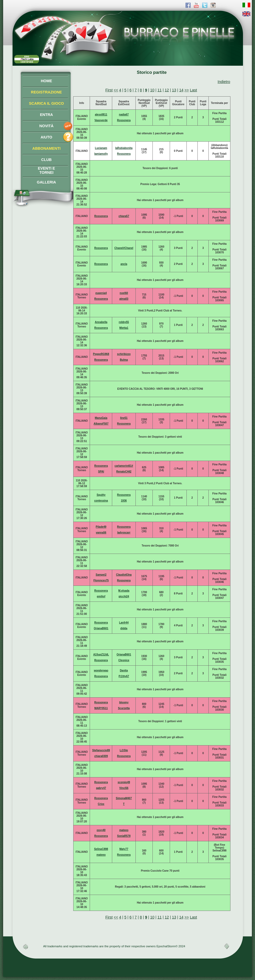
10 (152, 90)
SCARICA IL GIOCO (47, 103)
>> (187, 90)
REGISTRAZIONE (46, 92)
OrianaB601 (101, 628)
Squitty (101, 495)
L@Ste (124, 750)
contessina (101, 501)
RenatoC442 (124, 472)
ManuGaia (101, 418)
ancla (124, 264)
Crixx (101, 804)
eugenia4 (101, 293)
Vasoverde (101, 120)
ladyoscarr (124, 533)
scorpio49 (124, 782)
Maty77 (124, 849)
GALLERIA (47, 182)
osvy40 (101, 830)
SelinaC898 (101, 849)
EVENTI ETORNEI (47, 170)
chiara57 (124, 216)
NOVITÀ (46, 126)
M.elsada (124, 591)
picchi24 (124, 596)
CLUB (47, 160)
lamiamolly (101, 154)
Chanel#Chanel (124, 248)
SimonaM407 (124, 798)
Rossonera (124, 120)
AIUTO (46, 137)
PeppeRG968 (101, 354)
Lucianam (101, 148)
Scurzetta (124, 708)
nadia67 (124, 115)
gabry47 (101, 788)
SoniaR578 (124, 836)
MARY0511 (101, 708)
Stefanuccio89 (101, 750)
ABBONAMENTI (47, 148)
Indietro (224, 82)
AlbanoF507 (101, 424)
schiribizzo (124, 354)
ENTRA (47, 115)
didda (124, 628)
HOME (46, 81)
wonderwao (101, 670)
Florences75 (101, 580)
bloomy (124, 702)
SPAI (101, 472)
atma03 (124, 299)
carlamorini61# (124, 466)
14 (181, 90)
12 (167, 90)
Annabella (101, 322)
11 (160, 90)
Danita (124, 670)
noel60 (124, 293)
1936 (124, 501)
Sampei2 (101, 575)
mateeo (124, 830)
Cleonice (124, 660)
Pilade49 (101, 527)
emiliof (101, 596)
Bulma (124, 360)
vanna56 (101, 533)
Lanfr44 (124, 623)
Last (193, 90)
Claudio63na (124, 575)
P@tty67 (124, 676)
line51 (124, 418)
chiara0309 (101, 756)
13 (174, 90)
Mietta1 (124, 328)
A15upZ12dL (101, 655)
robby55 (124, 322)
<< (116, 90)
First (109, 90)
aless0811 (101, 115)
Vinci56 (124, 788)
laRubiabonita (124, 148)
